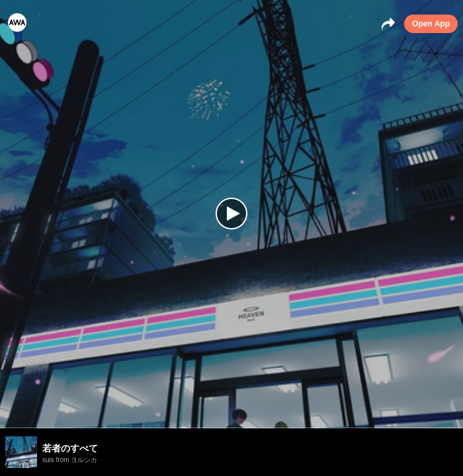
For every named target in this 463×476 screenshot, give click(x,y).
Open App (431, 24)
